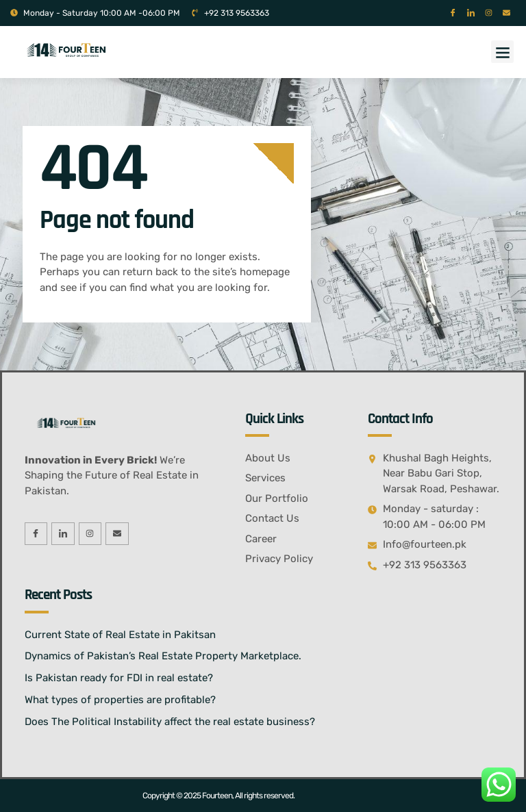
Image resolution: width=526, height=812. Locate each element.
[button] (502, 52)
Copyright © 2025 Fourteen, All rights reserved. (218, 796)
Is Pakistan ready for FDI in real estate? (119, 678)
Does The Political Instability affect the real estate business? (170, 722)
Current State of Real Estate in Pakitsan (120, 635)
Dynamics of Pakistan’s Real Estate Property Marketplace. (163, 656)
